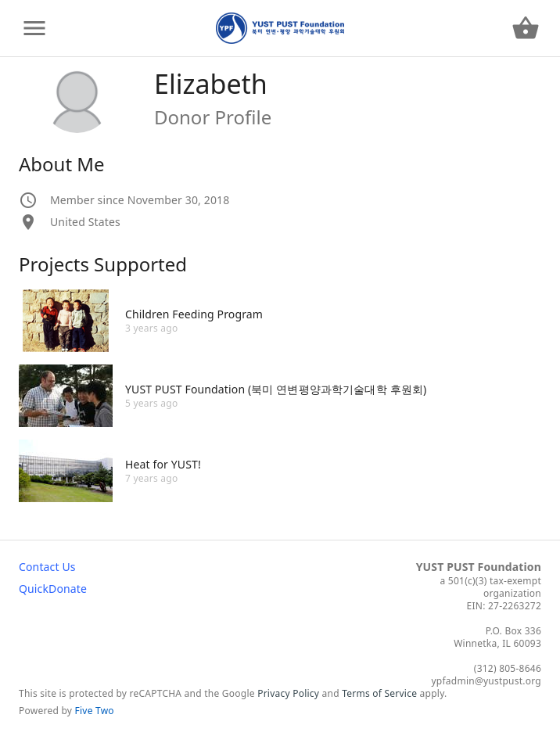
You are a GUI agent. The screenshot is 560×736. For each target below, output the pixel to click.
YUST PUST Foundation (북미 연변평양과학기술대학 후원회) (276, 389)
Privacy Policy (288, 693)
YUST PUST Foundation (479, 567)
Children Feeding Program (194, 314)
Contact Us (47, 567)
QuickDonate (53, 589)
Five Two (95, 711)
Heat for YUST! (163, 464)
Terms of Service (379, 693)
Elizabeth (211, 84)
